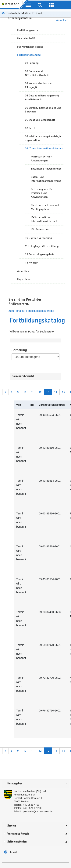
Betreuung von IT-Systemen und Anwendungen (42, 193)
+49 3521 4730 (31, 805)
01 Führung (32, 63)
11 (33, 392)
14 (56, 392)
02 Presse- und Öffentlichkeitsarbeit (37, 73)
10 (25, 392)
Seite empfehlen (17, 842)
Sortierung (19, 350)
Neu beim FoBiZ (26, 38)
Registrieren (24, 279)
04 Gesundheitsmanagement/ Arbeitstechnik (42, 97)
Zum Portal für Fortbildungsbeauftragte (31, 311)
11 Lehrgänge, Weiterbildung (42, 246)
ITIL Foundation (40, 229)
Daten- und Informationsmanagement (46, 179)
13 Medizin (32, 263)
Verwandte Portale (18, 834)
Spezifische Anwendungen (46, 169)
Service (12, 826)
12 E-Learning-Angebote (40, 254)
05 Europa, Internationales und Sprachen (43, 110)
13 (48, 392)
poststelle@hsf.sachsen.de (38, 811)
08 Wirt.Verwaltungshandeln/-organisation (43, 138)
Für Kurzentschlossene (30, 47)
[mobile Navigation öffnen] (28, 5)
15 (63, 392)
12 (40, 392)
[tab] (35, 784)
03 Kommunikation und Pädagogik (39, 85)
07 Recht (30, 128)
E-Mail (13, 852)
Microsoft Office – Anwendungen (41, 159)
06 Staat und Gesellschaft (40, 120)
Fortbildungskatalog (29, 55)
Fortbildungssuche (28, 30)
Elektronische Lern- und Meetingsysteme (45, 207)
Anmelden (23, 271)
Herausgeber (15, 784)
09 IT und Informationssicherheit (44, 148)
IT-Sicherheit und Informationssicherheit (44, 219)
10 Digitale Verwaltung (38, 238)
